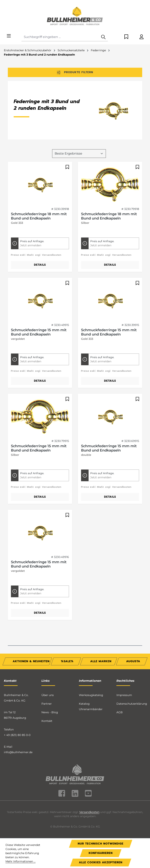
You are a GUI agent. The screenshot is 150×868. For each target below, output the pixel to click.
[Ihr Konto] (142, 37)
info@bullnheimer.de (18, 752)
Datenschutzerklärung (132, 704)
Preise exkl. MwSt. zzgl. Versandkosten (36, 255)
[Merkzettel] (126, 37)
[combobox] (60, 37)
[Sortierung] (79, 154)
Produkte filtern (75, 72)
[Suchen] (103, 37)
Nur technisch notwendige (101, 844)
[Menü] (9, 36)
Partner (47, 704)
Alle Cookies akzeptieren (101, 862)
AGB (120, 712)
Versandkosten (89, 812)
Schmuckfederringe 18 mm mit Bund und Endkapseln (39, 216)
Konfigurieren (101, 853)
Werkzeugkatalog (91, 695)
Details (40, 265)
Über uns (48, 695)
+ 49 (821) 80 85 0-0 (17, 735)
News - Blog (50, 712)
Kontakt (47, 721)
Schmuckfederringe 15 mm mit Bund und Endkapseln (39, 332)
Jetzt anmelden (31, 245)
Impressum (124, 695)
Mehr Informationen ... (21, 861)
